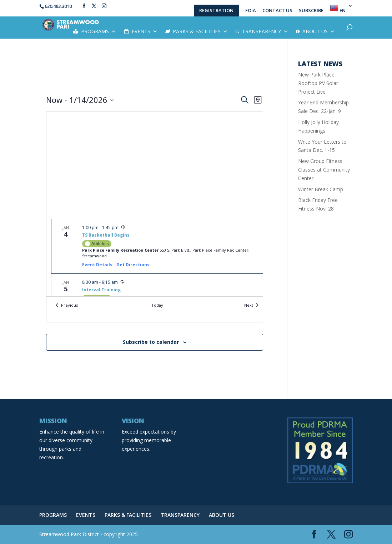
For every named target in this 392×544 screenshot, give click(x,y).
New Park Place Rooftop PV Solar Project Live (318, 83)
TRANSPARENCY (265, 31)
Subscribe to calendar (151, 342)
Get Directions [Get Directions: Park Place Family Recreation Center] (133, 265)
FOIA (251, 11)
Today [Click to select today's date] (157, 305)
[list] (155, 258)
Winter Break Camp (321, 189)
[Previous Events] (67, 305)
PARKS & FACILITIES (200, 31)
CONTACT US (277, 11)
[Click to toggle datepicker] (80, 100)
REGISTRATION (216, 10)
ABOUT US (319, 31)
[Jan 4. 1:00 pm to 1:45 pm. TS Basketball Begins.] (157, 246)
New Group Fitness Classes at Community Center (324, 170)
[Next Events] (251, 305)
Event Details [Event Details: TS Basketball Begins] (97, 265)
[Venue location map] (155, 165)
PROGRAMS (99, 31)
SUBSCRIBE (311, 11)
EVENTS (145, 31)
